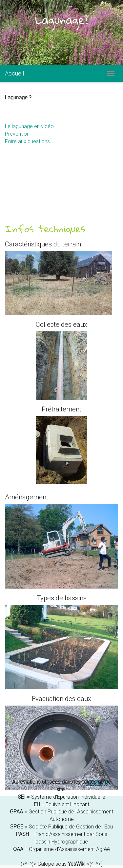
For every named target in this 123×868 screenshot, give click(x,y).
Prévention (17, 134)
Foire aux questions (27, 141)
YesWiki (77, 864)
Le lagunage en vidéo (29, 126)
